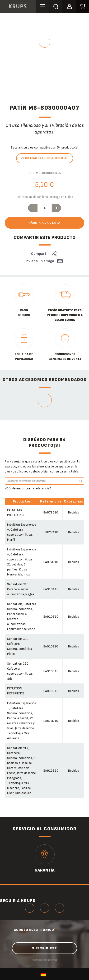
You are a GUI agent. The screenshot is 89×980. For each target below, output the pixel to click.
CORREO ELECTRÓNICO (35, 930)
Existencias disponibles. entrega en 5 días (44, 197)
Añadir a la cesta (45, 223)
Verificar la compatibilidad (45, 158)
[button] (69, 6)
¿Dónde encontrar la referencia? (28, 488)
